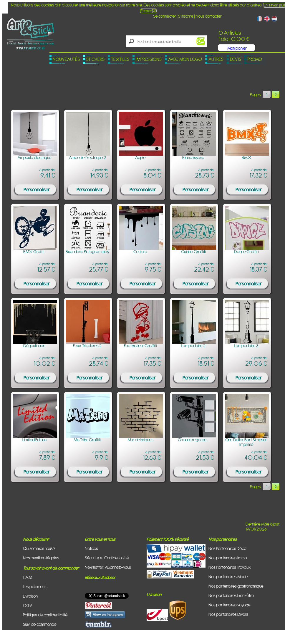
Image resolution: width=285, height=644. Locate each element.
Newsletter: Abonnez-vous (108, 567)
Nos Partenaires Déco (227, 548)
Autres (216, 59)
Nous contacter (209, 16)
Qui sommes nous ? (39, 548)
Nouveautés (66, 59)
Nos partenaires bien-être (231, 595)
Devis (236, 59)
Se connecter (165, 16)
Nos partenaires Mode (228, 577)
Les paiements (35, 587)
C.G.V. (28, 605)
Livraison (30, 596)
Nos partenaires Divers (228, 614)
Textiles (120, 59)
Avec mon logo (185, 59)
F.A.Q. (28, 577)
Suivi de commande (40, 624)
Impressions (149, 59)
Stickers (95, 59)
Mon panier (237, 48)
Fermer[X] (148, 11)
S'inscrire (186, 16)
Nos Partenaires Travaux (230, 567)
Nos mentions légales (41, 558)
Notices (91, 548)
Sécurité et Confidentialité (107, 558)
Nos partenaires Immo (228, 558)
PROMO (255, 59)
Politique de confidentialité (45, 615)
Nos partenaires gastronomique (236, 586)
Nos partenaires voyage (230, 605)
